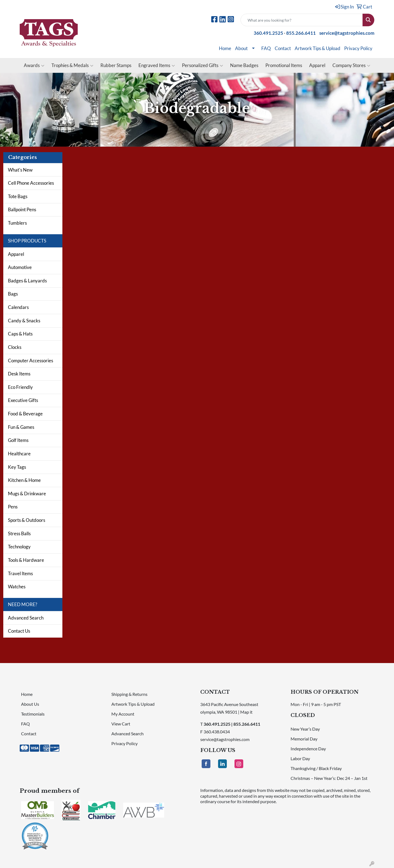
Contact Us (19, 631)
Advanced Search (26, 618)
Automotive (20, 267)
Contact (283, 48)
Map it (246, 712)
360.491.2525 (268, 33)
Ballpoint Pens (22, 209)
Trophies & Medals (72, 65)
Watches (17, 587)
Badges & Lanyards (27, 281)
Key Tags (17, 467)
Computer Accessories (31, 361)
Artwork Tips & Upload (318, 48)
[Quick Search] (302, 20)
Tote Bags (18, 196)
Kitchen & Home (24, 480)
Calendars (18, 307)
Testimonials (33, 714)
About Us (30, 704)
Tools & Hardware (26, 560)
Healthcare (19, 454)
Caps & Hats (20, 334)
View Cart (121, 724)
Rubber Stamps (116, 65)
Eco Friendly (20, 387)
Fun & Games (21, 427)
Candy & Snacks (24, 321)
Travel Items (20, 573)
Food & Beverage (25, 414)
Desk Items (19, 374)
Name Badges (244, 65)
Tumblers (17, 223)
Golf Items (18, 440)
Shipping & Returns (129, 694)
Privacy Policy (358, 48)
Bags (13, 294)
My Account (123, 714)
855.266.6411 (301, 33)
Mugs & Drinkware (27, 494)
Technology (19, 547)
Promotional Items (284, 65)
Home (225, 48)
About (241, 48)
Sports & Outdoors (27, 520)
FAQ (266, 48)
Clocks (15, 347)
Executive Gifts (23, 400)
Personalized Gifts (202, 65)
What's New (20, 170)
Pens (13, 507)
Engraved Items (157, 65)
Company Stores (351, 65)
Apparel (317, 65)
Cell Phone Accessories (31, 183)
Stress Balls (19, 533)
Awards (34, 65)
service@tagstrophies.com (347, 33)
